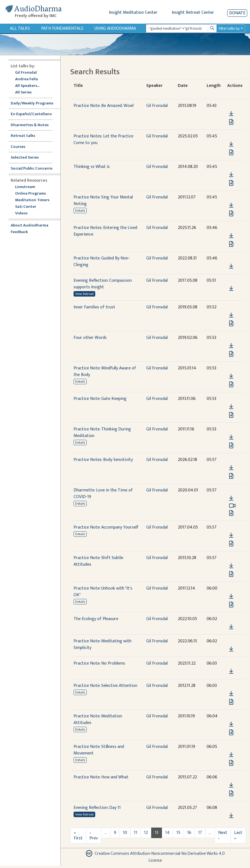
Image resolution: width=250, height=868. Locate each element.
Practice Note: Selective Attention (105, 686)
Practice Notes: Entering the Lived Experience (105, 231)
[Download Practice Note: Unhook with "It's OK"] (231, 596)
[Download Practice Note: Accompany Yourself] (231, 535)
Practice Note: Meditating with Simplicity (102, 644)
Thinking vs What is (92, 167)
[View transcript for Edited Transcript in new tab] (231, 213)
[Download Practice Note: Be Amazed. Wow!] (231, 114)
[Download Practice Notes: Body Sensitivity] (231, 468)
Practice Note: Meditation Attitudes (98, 719)
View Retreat (84, 294)
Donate (237, 13)
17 (200, 833)
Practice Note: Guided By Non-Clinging (102, 262)
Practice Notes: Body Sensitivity (103, 460)
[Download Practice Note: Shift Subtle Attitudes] (231, 566)
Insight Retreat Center (193, 13)
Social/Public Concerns (32, 169)
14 (167, 833)
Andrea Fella (26, 79)
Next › (223, 835)
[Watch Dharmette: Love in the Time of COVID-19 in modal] (232, 506)
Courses (18, 147)
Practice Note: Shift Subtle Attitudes (98, 561)
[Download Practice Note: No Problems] (231, 671)
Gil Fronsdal (26, 73)
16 (189, 833)
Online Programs (30, 194)
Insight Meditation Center (133, 13)
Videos (24, 213)
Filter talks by (229, 28)
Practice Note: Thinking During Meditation (102, 432)
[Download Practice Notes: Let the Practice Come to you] (231, 144)
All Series (23, 92)
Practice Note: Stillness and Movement (99, 750)
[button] (231, 106)
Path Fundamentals (62, 28)
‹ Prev (94, 835)
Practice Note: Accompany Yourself (106, 527)
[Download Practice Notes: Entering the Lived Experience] (231, 236)
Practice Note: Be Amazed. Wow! (104, 106)
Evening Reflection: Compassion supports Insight (103, 284)
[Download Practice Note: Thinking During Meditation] (231, 437)
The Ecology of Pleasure (96, 619)
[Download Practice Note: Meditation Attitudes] (231, 724)
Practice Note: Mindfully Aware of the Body (105, 371)
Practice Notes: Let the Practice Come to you (103, 139)
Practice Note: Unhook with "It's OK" (103, 592)
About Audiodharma (30, 226)
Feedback (19, 232)
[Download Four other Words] (231, 346)
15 (178, 833)
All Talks (20, 28)
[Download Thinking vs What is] (231, 175)
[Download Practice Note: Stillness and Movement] (231, 755)
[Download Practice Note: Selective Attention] (231, 694)
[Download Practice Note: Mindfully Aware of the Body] (231, 376)
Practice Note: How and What (101, 777)
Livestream (25, 187)
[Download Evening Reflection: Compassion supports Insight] (231, 289)
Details (80, 211)
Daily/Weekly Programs (35, 103)
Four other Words (90, 338)
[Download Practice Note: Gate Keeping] (231, 407)
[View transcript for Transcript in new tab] (231, 122)
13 (157, 833)
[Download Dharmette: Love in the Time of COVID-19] (231, 498)
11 (136, 833)
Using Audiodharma (115, 28)
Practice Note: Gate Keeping (100, 399)
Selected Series (28, 158)
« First (78, 835)
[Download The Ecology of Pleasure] (231, 627)
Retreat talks (23, 136)
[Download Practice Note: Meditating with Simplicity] (231, 649)
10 (125, 833)
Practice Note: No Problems (99, 663)
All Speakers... (27, 86)
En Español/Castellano (31, 114)
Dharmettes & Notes (30, 125)
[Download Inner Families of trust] (231, 315)
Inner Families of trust (94, 307)
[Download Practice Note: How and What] (231, 785)
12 (146, 833)
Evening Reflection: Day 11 (97, 808)
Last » (238, 835)
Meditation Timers (32, 200)
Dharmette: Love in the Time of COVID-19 (103, 494)
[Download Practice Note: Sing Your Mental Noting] (231, 205)
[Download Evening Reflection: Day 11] (231, 816)
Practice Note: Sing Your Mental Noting (103, 201)
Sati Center (26, 207)
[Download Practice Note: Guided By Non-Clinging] (231, 266)
